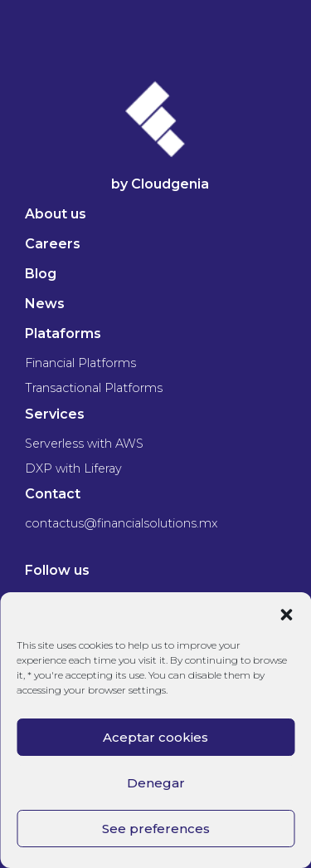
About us (56, 214)
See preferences (156, 829)
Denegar (156, 783)
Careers (53, 244)
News (45, 304)
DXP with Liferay (73, 468)
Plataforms (63, 333)
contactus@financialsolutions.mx (121, 523)
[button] (286, 613)
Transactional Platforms (94, 388)
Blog (41, 274)
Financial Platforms (80, 363)
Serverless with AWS (84, 444)
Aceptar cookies (155, 737)
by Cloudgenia (160, 184)
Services (55, 414)
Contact (53, 494)
